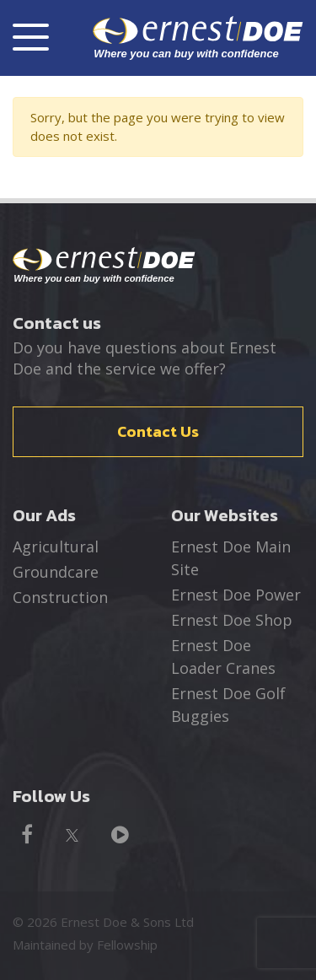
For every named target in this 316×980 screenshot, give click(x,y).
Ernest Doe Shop (232, 620)
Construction (60, 597)
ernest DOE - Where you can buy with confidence (198, 38)
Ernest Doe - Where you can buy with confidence (104, 266)
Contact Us (158, 431)
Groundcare (56, 572)
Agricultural (56, 547)
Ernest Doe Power (236, 595)
